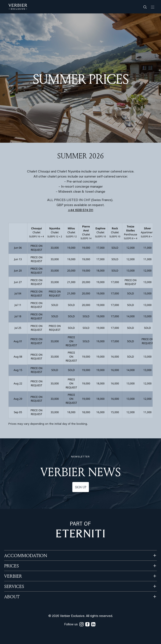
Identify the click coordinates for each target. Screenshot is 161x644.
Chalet (36, 232)
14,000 (130, 316)
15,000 (115, 412)
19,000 (71, 248)
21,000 (71, 282)
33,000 (55, 248)
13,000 (130, 271)
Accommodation (26, 555)
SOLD (115, 248)
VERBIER (13, 576)
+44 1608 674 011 (81, 210)
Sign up (81, 487)
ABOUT (12, 597)
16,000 (115, 357)
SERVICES (14, 586)
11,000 (147, 248)
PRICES (12, 566)
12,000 (130, 248)
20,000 (71, 271)
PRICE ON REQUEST (37, 248)
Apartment (148, 232)
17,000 (101, 248)
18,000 (101, 271)
